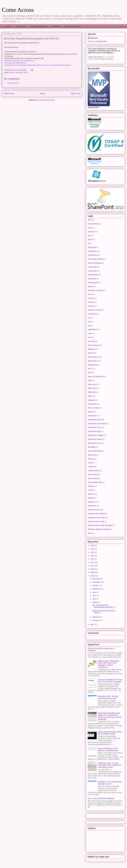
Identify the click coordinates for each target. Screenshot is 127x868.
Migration (91, 349)
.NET (90, 220)
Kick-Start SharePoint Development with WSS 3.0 (103, 606)
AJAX (90, 228)
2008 (93, 576)
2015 (93, 552)
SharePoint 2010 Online (97, 424)
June (95, 596)
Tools (90, 463)
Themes (91, 459)
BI (89, 243)
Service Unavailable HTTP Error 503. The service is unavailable (110, 681)
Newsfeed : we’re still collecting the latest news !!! (110, 783)
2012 (93, 562)
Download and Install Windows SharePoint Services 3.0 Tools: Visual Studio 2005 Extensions (38, 65)
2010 (93, 569)
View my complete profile (97, 41)
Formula (91, 306)
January (96, 620)
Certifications (93, 255)
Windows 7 (92, 502)
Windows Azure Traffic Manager (100, 525)
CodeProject (92, 267)
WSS (26, 72)
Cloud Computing (94, 263)
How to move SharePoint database (101, 798)
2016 (93, 549)
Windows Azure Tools (96, 522)
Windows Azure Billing (96, 514)
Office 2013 (92, 388)
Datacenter (92, 279)
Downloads (56, 26)
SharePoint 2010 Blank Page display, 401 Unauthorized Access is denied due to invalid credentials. (110, 716)
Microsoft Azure (94, 345)
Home (9, 26)
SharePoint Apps (94, 431)
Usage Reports (93, 471)
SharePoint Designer (96, 435)
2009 (93, 572)
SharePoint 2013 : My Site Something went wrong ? (108, 697)
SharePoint (19, 72)
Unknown (94, 38)
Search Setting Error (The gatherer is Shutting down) (108, 749)
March (95, 602)
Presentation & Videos (73, 26)
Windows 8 (92, 506)
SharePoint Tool (94, 443)
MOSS (12, 72)
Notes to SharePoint (95, 377)
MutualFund (92, 365)
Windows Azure (94, 510)
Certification (92, 251)
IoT (89, 318)
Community (92, 271)
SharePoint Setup (95, 439)
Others (90, 396)
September (97, 589)
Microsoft (91, 341)
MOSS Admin (93, 357)
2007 (93, 624)
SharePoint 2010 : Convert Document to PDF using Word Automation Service (109, 765)
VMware (91, 486)
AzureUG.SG (20, 26)
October (96, 585)
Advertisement (93, 224)
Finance (91, 302)
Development (93, 283)
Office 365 (92, 392)
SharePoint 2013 (94, 427)
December (97, 579)
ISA (89, 326)
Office (90, 380)
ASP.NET (91, 232)
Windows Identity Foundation (99, 529)
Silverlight (91, 447)
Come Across (18, 10)
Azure (90, 239)
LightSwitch (92, 329)
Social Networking (95, 451)
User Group (92, 474)
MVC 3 (90, 369)
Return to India (93, 408)
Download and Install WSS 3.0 (16, 63)
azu (89, 236)
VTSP (90, 490)
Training (91, 467)
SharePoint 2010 (94, 420)
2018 (93, 546)
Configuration (93, 275)
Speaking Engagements (38, 26)
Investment (92, 314)
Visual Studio (93, 478)
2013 (93, 559)
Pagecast (91, 400)
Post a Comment (13, 83)
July (94, 592)
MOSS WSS (92, 361)
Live (89, 337)
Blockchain (92, 247)
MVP (90, 373)
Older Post (75, 94)
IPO (89, 322)
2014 (93, 556)
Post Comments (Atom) (47, 100)
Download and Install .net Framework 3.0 (20, 61)
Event (90, 294)
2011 (93, 566)
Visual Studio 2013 (95, 482)
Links (90, 333)
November (97, 582)
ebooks (90, 287)
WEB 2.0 (91, 494)
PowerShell (92, 404)
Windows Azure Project (97, 518)
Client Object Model (95, 259)
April (94, 599)
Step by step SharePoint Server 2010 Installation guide (110, 733)
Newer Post (9, 94)
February (96, 617)
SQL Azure (92, 455)
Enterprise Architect (95, 290)
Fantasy (91, 298)
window (91, 498)
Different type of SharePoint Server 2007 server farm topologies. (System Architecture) (109, 664)
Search (90, 412)
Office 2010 (92, 384)
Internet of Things (94, 310)
